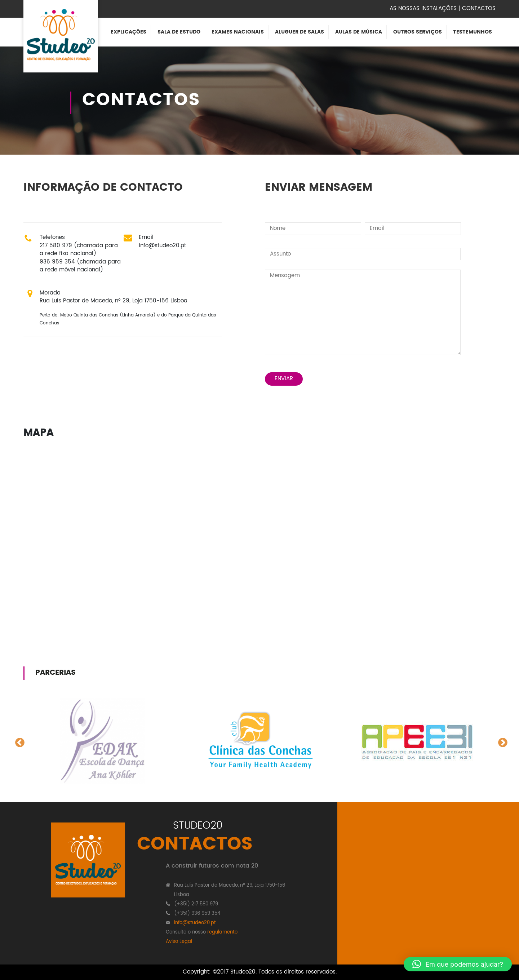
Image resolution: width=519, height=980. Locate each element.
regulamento (222, 932)
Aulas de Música (359, 32)
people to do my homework (37, 644)
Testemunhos (473, 32)
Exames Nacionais (238, 32)
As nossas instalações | (425, 8)
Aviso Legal (179, 942)
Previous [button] (18, 741)
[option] (102, 741)
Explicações (128, 32)
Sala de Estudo (179, 32)
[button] (458, 964)
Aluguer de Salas (300, 32)
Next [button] (501, 741)
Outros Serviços (418, 32)
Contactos (479, 8)
